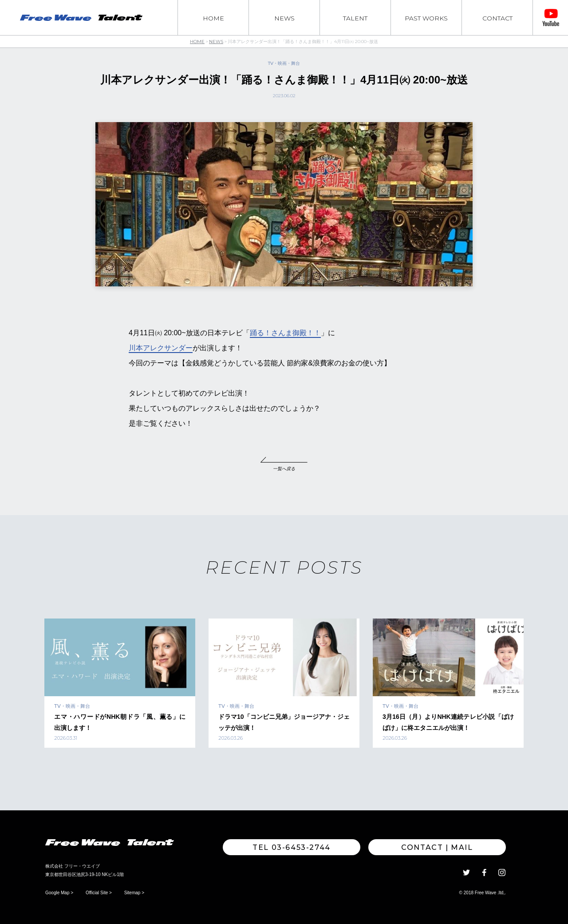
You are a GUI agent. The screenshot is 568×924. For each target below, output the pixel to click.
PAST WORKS (426, 18)
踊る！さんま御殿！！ (285, 333)
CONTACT (497, 18)
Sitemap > (134, 893)
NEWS (284, 18)
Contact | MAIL (437, 847)
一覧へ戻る (284, 469)
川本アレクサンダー (161, 348)
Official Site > (99, 893)
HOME (213, 18)
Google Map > (59, 893)
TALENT (355, 18)
